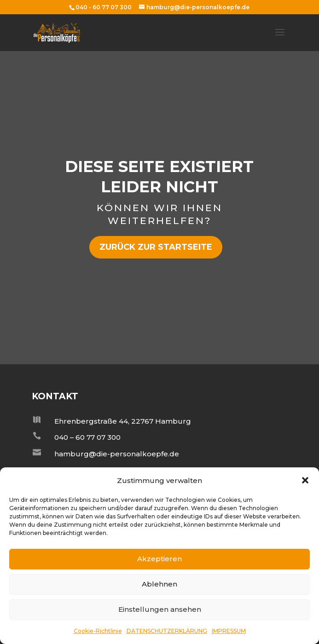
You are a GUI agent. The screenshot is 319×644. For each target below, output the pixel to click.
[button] (305, 480)
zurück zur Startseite (156, 247)
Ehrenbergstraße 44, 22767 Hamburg (123, 421)
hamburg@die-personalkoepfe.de (117, 454)
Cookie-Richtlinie (98, 631)
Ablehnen (159, 584)
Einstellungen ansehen (160, 609)
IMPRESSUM (229, 631)
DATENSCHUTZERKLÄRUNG (167, 631)
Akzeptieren (159, 559)
